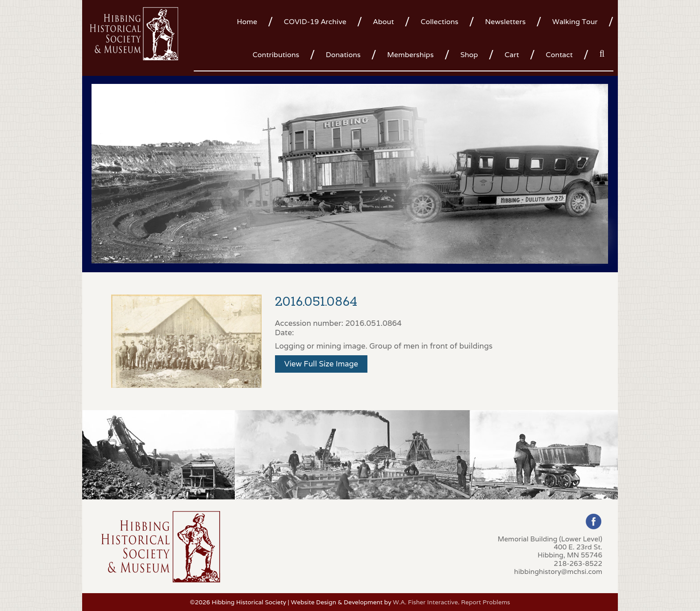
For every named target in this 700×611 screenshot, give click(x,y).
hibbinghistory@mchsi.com (558, 571)
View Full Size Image (321, 364)
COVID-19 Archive (315, 22)
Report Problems (486, 602)
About (384, 22)
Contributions (276, 55)
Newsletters (505, 22)
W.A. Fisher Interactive (425, 602)
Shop (469, 55)
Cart (512, 55)
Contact (559, 55)
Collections (439, 22)
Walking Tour (575, 22)
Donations (343, 55)
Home (247, 22)
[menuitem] (250, 21)
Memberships (410, 55)
